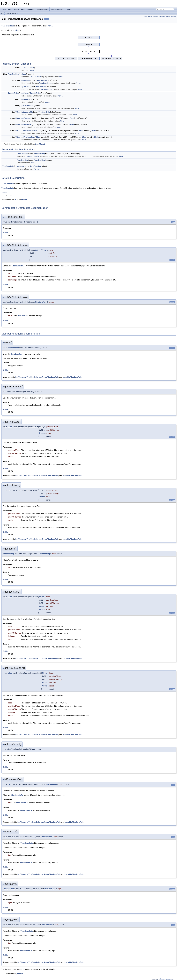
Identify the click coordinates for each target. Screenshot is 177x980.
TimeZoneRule (11, 13)
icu (2, 13)
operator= (20, 166)
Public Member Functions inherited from (23, 144)
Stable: (4, 192)
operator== (26, 80)
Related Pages (19, 9)
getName (25, 93)
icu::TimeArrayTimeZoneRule (26, 376)
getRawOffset (27, 99)
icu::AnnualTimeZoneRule (49, 376)
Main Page (7, 9)
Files (70, 9)
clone (24, 74)
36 (15, 199)
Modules (31, 9)
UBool (18, 112)
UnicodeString (13, 93)
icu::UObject (40, 144)
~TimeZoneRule (28, 68)
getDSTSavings (27, 105)
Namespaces (43, 9)
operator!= (26, 87)
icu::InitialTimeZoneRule (72, 376)
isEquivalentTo (27, 112)
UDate (71, 118)
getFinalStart (27, 124)
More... (50, 26)
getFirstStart (26, 118)
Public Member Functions (151, 17)
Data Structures (58, 9)
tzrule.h (16, 30)
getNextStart (26, 130)
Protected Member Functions (168, 17)
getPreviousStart (28, 137)
